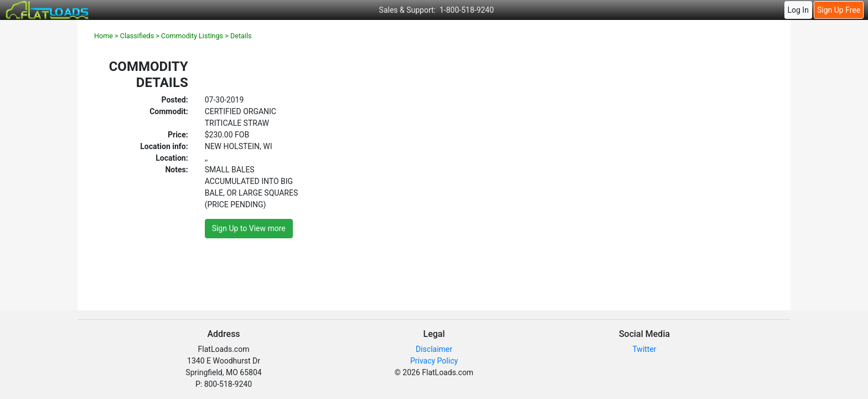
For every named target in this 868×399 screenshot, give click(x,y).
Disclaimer (434, 349)
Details (241, 36)
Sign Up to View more (249, 228)
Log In (798, 10)
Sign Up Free (839, 10)
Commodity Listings (192, 36)
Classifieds (137, 36)
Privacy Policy (434, 361)
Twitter (644, 349)
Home (104, 36)
